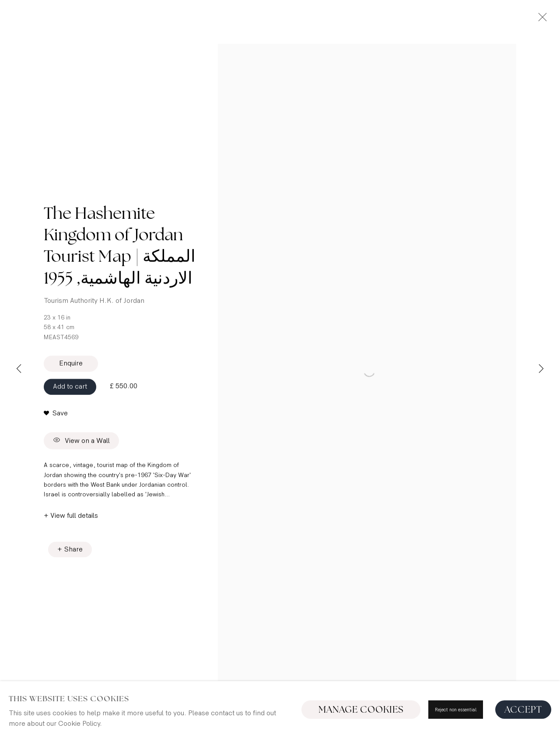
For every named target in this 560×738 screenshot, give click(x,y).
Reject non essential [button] (456, 710)
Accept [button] (523, 710)
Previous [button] (19, 369)
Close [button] (540, 20)
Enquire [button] (71, 382)
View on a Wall (81, 460)
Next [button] (541, 369)
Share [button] (73, 578)
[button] (56, 432)
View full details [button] (74, 544)
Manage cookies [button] (361, 710)
